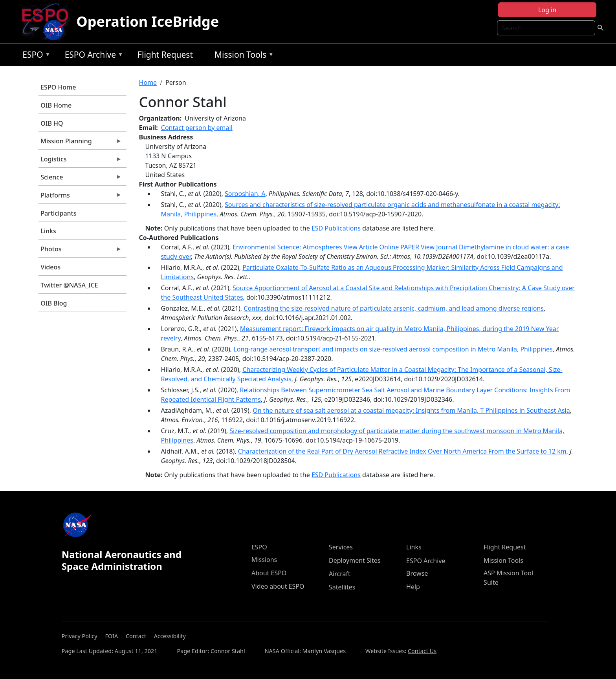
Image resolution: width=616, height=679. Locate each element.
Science (80, 179)
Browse (417, 573)
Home (148, 82)
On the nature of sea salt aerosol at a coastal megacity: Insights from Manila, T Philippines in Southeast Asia (411, 410)
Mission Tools (242, 56)
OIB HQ (52, 123)
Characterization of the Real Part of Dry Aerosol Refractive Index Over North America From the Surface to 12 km (402, 451)
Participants (58, 213)
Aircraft (340, 574)
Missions (264, 560)
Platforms (80, 197)
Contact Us (422, 651)
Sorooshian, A (245, 194)
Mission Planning (80, 143)
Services (341, 547)
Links (48, 231)
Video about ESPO (278, 586)
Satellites (342, 587)
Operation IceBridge (148, 21)
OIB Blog (54, 303)
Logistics (80, 161)
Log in (547, 10)
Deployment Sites (355, 560)
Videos (50, 267)
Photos (80, 251)
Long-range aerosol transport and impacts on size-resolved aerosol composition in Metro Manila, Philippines (393, 349)
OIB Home (56, 105)
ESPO (34, 56)
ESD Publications (336, 228)
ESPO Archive (92, 56)
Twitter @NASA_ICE (69, 285)
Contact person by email (197, 128)
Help (413, 587)
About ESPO (269, 573)
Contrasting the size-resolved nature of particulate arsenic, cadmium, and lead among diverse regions (394, 308)
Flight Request (165, 55)
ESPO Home (58, 87)
